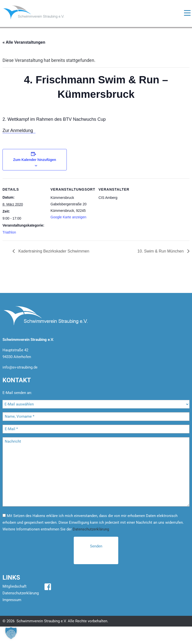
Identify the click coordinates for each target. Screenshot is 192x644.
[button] (11, 633)
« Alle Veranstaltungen (24, 42)
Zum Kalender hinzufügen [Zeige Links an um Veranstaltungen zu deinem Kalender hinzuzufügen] (34, 160)
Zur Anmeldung (19, 130)
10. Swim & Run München (161, 251)
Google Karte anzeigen (68, 217)
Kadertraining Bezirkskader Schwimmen (53, 251)
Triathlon (9, 232)
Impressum (12, 600)
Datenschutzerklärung (91, 529)
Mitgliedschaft (14, 586)
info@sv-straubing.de (20, 367)
